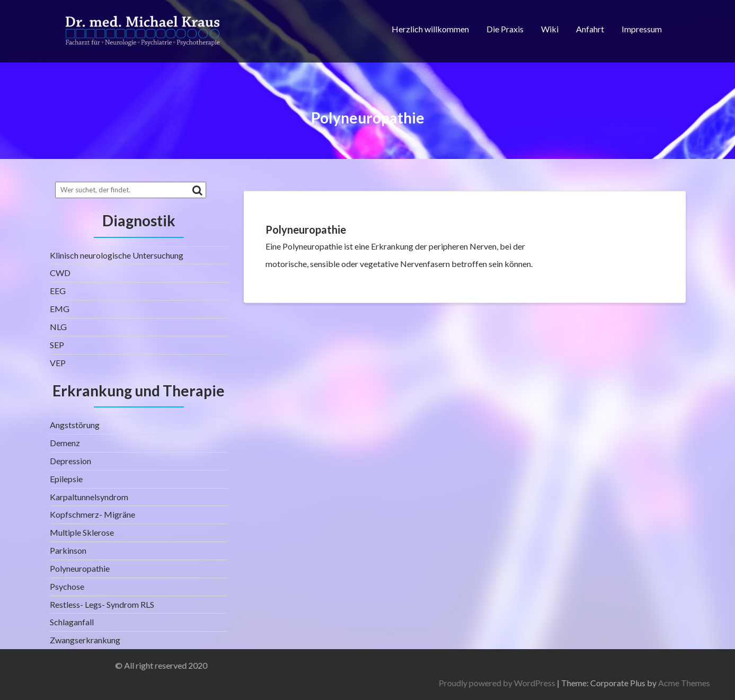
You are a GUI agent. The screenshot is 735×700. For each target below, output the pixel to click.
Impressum (642, 29)
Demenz (65, 443)
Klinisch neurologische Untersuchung (117, 255)
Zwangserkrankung (85, 640)
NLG (58, 327)
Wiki (550, 29)
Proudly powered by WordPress (625, 683)
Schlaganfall (72, 622)
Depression (70, 461)
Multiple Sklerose (82, 532)
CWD (60, 273)
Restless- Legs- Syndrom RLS (102, 604)
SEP (57, 345)
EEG (58, 291)
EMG (60, 309)
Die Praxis (505, 29)
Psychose (67, 586)
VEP (58, 363)
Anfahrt (590, 29)
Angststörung (75, 425)
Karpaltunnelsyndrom (89, 497)
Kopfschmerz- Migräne (92, 514)
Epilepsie (66, 479)
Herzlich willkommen (430, 29)
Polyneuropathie (80, 568)
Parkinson (68, 550)
